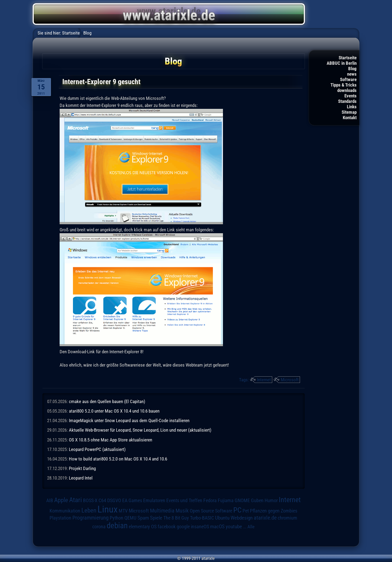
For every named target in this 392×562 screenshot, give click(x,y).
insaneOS (200, 527)
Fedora (210, 500)
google (183, 527)
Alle (251, 527)
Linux (108, 509)
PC (237, 510)
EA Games (132, 500)
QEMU (130, 518)
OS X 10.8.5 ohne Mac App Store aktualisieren (111, 440)
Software (348, 79)
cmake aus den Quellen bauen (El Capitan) (107, 401)
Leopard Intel (81, 478)
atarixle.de (265, 518)
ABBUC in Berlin (342, 63)
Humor (271, 500)
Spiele (156, 518)
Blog (352, 69)
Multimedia (162, 511)
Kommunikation (65, 511)
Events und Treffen (184, 500)
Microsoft (290, 380)
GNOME (242, 500)
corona (99, 527)
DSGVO (114, 500)
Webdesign (242, 518)
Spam (143, 518)
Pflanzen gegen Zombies (274, 511)
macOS (217, 526)
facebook (167, 527)
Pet (246, 511)
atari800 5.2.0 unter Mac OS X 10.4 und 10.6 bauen (114, 411)
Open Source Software (211, 511)
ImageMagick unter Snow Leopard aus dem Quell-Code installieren (129, 420)
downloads (347, 90)
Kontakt (350, 118)
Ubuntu (222, 518)
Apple (61, 500)
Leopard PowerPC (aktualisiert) (97, 449)
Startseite (348, 58)
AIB (50, 500)
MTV (123, 511)
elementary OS (143, 526)
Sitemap (349, 112)
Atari (76, 500)
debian (117, 526)
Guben (257, 500)
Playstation (60, 518)
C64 (102, 500)
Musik (182, 511)
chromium (287, 518)
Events (350, 96)
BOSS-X (90, 500)
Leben (89, 510)
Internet (264, 380)
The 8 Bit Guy (176, 518)
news (352, 74)
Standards (347, 101)
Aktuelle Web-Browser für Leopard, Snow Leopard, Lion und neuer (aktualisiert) (140, 430)
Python (117, 518)
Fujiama (226, 500)
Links (352, 107)
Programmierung (91, 518)
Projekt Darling (82, 468)
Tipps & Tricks (344, 85)
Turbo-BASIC (202, 518)
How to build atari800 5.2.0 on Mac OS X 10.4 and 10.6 (118, 459)
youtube (234, 526)
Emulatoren (154, 500)
